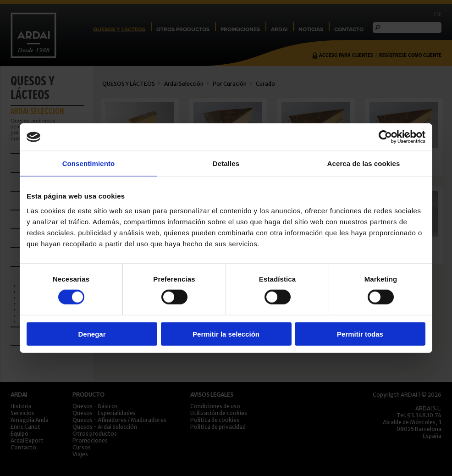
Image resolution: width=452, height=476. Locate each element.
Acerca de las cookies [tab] (364, 163)
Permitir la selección (226, 334)
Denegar (92, 334)
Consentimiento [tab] (89, 163)
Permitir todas (360, 334)
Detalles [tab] (226, 163)
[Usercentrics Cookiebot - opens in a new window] (385, 137)
